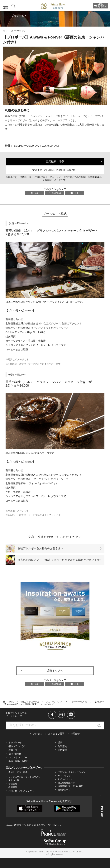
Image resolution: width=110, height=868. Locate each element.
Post (35, 193)
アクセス (37, 734)
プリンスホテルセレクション (72, 772)
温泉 (60, 743)
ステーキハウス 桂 (79, 702)
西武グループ (64, 790)
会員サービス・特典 (18, 772)
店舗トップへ (55, 671)
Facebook (55, 193)
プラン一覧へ (19, 16)
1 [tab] (53, 102)
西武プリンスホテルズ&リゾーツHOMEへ (33, 825)
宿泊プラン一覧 (17, 746)
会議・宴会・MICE (18, 761)
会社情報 (13, 784)
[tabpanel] (55, 76)
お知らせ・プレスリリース (21, 791)
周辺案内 (62, 750)
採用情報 (13, 787)
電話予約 (55, 170)
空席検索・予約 (55, 161)
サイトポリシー (65, 779)
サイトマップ (64, 776)
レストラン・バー (54, 702)
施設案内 (62, 746)
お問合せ (75, 734)
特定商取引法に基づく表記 (70, 786)
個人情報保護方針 (66, 783)
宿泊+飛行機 (15, 754)
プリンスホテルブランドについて (24, 777)
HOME (11, 702)
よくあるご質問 (56, 734)
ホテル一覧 (14, 780)
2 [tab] (56, 102)
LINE (75, 193)
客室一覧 (13, 750)
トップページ (15, 743)
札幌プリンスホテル (30, 702)
